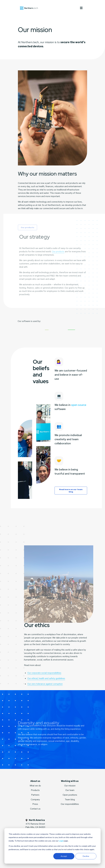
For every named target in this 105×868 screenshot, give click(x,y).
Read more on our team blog (71, 491)
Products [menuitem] (35, 790)
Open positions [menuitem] (70, 795)
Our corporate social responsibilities (44, 686)
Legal (61, 841)
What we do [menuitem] (35, 786)
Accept (64, 856)
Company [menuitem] (35, 799)
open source (79, 405)
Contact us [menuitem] (35, 809)
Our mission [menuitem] (70, 786)
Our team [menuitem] (70, 790)
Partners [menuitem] (35, 795)
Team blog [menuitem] (70, 799)
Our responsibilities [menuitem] (70, 804)
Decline (86, 856)
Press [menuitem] (35, 804)
